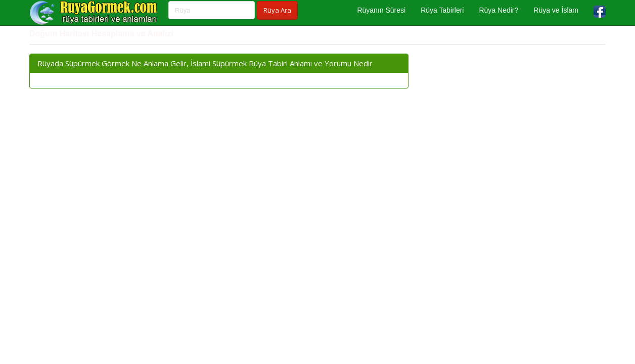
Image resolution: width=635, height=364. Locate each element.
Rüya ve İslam (556, 10)
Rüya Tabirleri (442, 10)
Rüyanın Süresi (381, 10)
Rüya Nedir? (498, 10)
